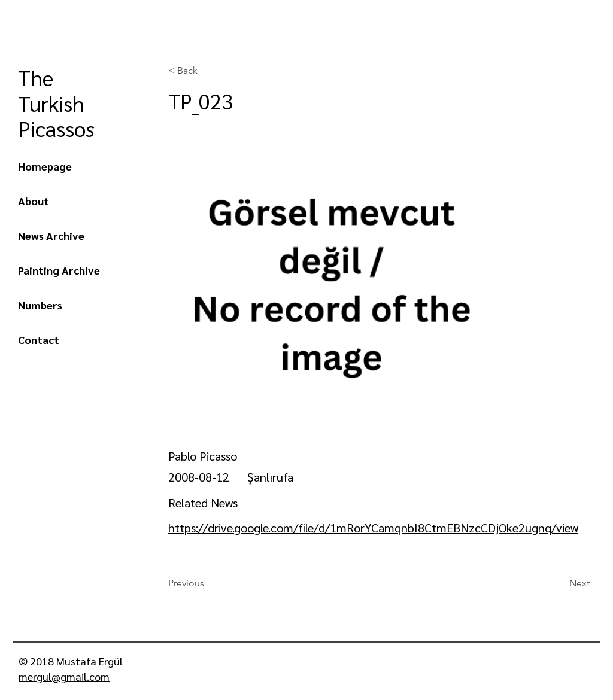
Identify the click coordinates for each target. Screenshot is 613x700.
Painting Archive (59, 270)
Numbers (40, 305)
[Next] (560, 583)
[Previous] (208, 583)
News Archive (51, 235)
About (34, 201)
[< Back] (208, 71)
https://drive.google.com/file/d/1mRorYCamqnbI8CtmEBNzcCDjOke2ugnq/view (373, 528)
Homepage (45, 166)
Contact (39, 340)
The (38, 77)
